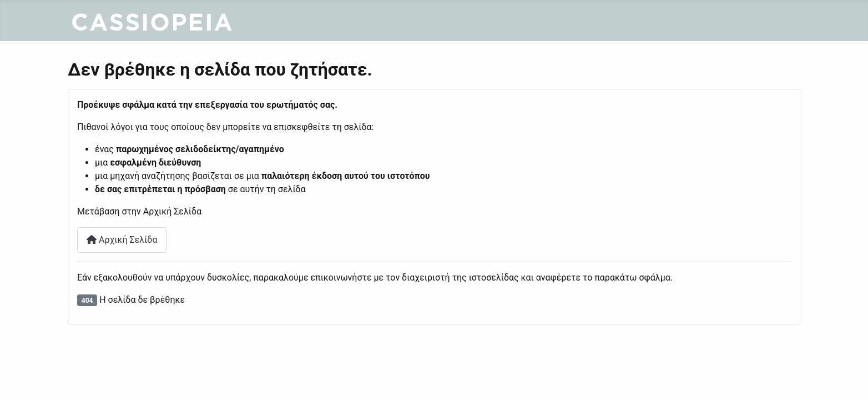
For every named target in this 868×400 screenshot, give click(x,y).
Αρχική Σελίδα (122, 240)
